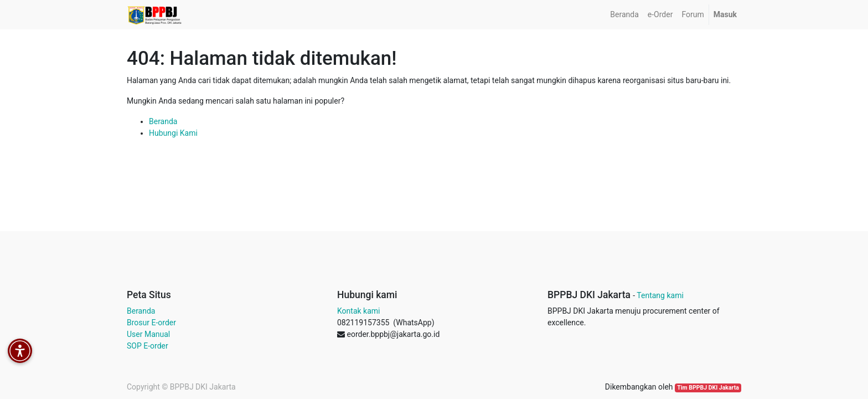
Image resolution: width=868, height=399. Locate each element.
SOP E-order (148, 346)
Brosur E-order (151, 323)
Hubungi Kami (173, 133)
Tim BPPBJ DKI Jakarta (708, 388)
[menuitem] (624, 15)
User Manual (148, 334)
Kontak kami (358, 311)
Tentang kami (660, 295)
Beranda (163, 121)
